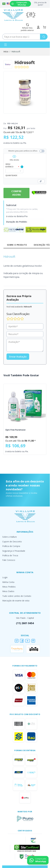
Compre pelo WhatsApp (19, 4)
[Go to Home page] (13, 15)
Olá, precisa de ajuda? (40, 4)
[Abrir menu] (5, 45)
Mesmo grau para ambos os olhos (26, 151)
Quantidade (11, 175)
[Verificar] (39, 193)
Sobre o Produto (17, 245)
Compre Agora (16, 193)
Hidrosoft (16, 52)
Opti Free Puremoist (15, 430)
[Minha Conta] (38, 27)
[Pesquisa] (44, 37)
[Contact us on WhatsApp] (38, 860)
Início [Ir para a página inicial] (6, 52)
